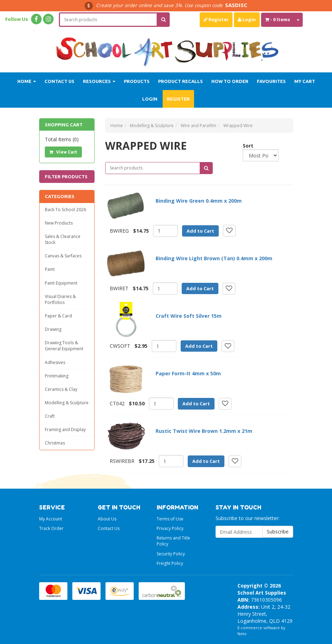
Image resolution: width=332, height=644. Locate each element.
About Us (107, 519)
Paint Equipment (61, 283)
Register (216, 19)
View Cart (63, 152)
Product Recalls (180, 81)
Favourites (271, 81)
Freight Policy (170, 563)
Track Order (51, 528)
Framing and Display (65, 430)
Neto (242, 634)
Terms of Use (170, 519)
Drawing (53, 329)
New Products (59, 223)
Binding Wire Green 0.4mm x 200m (199, 201)
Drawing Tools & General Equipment (64, 346)
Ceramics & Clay (61, 389)
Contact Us (59, 81)
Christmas (55, 443)
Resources (99, 81)
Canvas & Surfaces (63, 256)
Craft (50, 416)
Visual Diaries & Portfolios (60, 299)
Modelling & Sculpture (67, 403)
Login (247, 19)
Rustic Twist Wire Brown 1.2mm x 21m (204, 431)
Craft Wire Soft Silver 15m (189, 316)
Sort (245, 146)
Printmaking (57, 376)
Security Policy (171, 554)
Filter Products (66, 177)
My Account (51, 519)
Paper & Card (58, 316)
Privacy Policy (170, 528)
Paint (50, 269)
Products (137, 81)
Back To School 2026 (65, 210)
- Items (277, 19)
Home (27, 81)
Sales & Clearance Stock (63, 239)
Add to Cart (200, 231)
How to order (230, 81)
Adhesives (55, 362)
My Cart (305, 81)
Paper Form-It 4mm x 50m (188, 373)
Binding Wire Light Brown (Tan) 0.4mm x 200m (214, 258)
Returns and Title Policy (173, 541)
